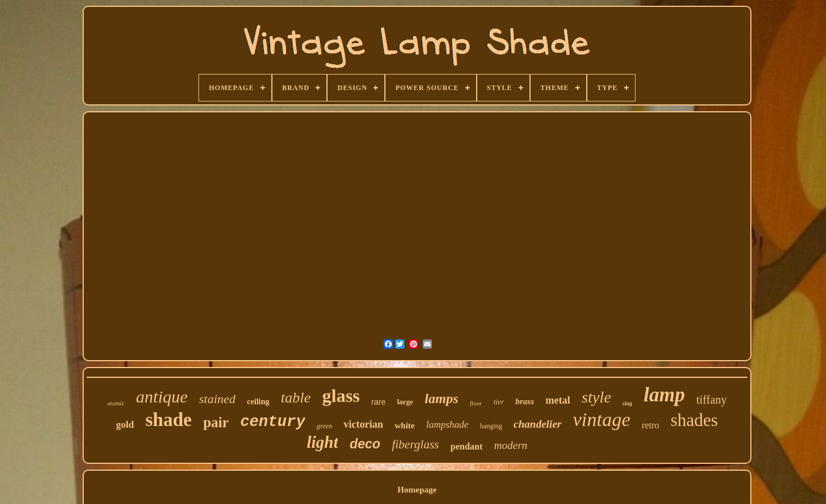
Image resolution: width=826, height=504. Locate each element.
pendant (466, 446)
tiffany (712, 400)
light (323, 442)
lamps (441, 398)
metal (558, 400)
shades (694, 420)
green (324, 426)
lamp (664, 395)
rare (378, 402)
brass (525, 401)
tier (498, 402)
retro (650, 425)
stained (217, 399)
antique (162, 396)
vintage (602, 419)
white (405, 425)
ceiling (258, 402)
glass (341, 396)
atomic (116, 403)
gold (125, 425)
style (596, 397)
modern (511, 445)
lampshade (447, 425)
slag (627, 403)
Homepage (417, 490)
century (273, 422)
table (296, 398)
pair (216, 422)
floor (476, 403)
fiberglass (415, 444)
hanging (491, 426)
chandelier (537, 424)
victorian (363, 424)
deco (365, 444)
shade (169, 420)
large (405, 402)
